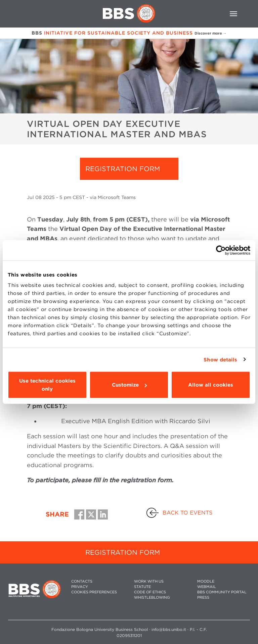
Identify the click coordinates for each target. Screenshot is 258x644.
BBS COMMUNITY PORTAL (222, 592)
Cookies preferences (94, 592)
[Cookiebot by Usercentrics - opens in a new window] (221, 250)
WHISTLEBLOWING (152, 598)
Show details (220, 359)
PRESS (203, 598)
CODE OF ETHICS (150, 592)
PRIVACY (80, 587)
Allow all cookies (211, 385)
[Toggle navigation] (233, 14)
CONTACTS (82, 581)
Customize (129, 385)
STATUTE (142, 587)
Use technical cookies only (47, 385)
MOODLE (206, 581)
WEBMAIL (207, 587)
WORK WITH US (149, 581)
